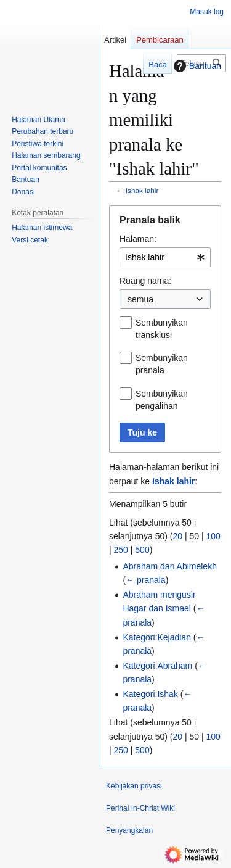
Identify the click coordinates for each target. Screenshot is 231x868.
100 (213, 536)
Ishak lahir (142, 190)
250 (121, 550)
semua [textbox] (140, 299)
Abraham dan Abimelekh (170, 566)
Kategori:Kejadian (157, 637)
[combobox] (165, 257)
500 (142, 550)
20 (178, 536)
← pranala (146, 580)
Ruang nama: (145, 281)
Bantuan (196, 66)
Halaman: (138, 239)
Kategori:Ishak (150, 694)
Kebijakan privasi (134, 786)
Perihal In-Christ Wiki (140, 808)
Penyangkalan (129, 830)
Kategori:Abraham (157, 666)
